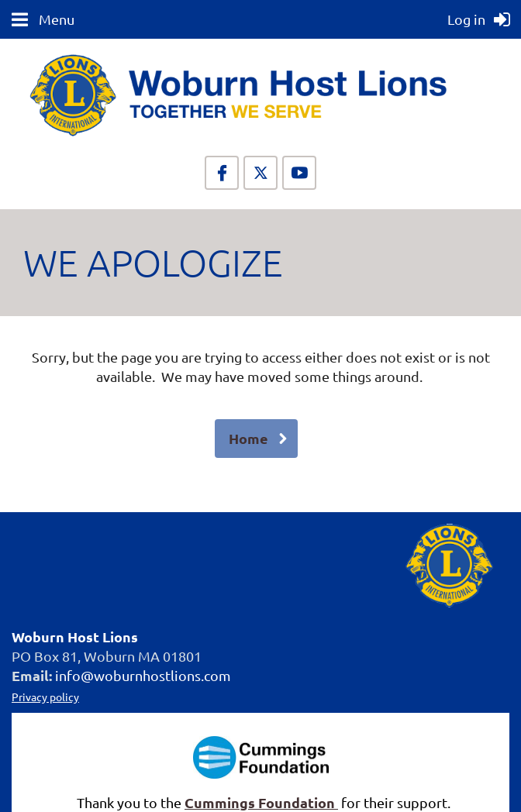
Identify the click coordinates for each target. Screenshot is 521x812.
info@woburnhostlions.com (143, 675)
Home (248, 438)
